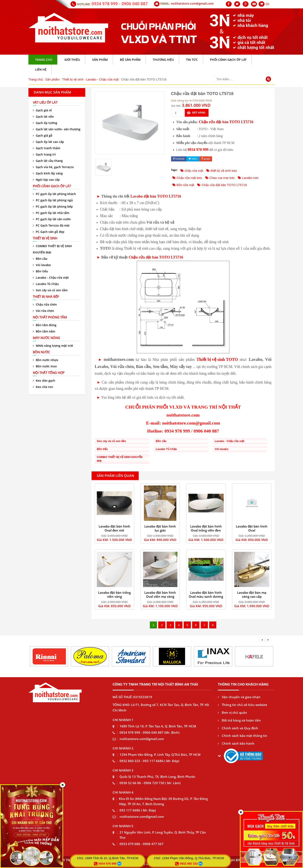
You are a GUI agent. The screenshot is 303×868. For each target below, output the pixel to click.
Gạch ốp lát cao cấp (48, 142)
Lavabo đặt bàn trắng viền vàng (114, 594)
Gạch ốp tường (45, 123)
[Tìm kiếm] (269, 80)
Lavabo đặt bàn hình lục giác (160, 528)
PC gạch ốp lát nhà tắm (51, 213)
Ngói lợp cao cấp (46, 180)
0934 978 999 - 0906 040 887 (120, 4)
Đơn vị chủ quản (232, 712)
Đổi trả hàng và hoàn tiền (239, 720)
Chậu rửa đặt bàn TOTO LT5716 (226, 122)
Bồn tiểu (40, 271)
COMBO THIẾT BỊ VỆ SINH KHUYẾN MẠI (52, 249)
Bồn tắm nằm (44, 331)
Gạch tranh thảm (47, 148)
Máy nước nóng (46, 338)
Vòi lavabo (42, 265)
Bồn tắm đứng (45, 325)
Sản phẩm (52, 79)
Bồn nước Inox (45, 366)
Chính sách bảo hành (236, 743)
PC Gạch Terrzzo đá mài (51, 225)
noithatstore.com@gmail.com (192, 3)
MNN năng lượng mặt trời (53, 346)
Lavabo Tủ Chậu (46, 284)
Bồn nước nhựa (45, 360)
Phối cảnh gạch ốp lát (52, 186)
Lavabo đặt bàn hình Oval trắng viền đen (206, 528)
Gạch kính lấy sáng (48, 173)
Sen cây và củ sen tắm (50, 290)
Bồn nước (41, 352)
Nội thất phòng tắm (50, 317)
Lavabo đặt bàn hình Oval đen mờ (114, 528)
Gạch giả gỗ (43, 135)
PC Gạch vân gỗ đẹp (49, 232)
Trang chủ (36, 79)
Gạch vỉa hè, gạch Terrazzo (53, 167)
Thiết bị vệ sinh (73, 79)
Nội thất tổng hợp (49, 373)
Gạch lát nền (43, 117)
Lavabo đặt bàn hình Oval (252, 528)
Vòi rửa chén (43, 311)
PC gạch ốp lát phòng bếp (53, 206)
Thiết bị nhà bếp (46, 297)
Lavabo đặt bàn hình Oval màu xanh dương (206, 594)
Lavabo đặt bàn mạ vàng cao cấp (252, 594)
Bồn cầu (40, 259)
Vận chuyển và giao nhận (239, 697)
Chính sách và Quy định (238, 728)
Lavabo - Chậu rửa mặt (102, 79)
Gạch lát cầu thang (48, 161)
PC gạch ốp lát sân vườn (52, 219)
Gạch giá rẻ (42, 110)
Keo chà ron (43, 387)
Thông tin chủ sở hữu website (243, 705)
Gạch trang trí (44, 154)
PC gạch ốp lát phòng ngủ (53, 200)
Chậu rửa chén (45, 304)
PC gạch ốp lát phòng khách (54, 194)
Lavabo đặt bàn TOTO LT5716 (156, 196)
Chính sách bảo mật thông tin (243, 736)
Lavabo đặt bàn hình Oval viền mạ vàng (160, 594)
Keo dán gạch (44, 381)
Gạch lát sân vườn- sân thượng (57, 129)
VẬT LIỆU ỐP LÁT (45, 102)
